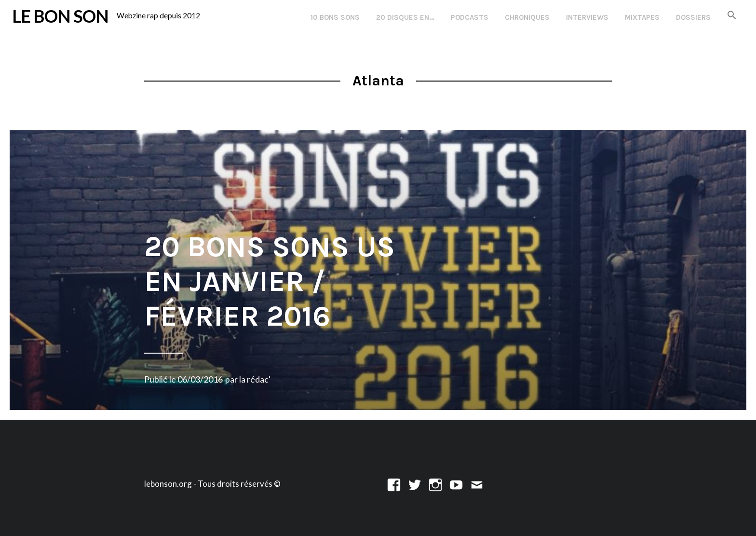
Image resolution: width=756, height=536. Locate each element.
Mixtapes (642, 17)
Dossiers (693, 17)
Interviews (587, 17)
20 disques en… (405, 17)
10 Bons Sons (335, 17)
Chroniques (527, 17)
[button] (732, 16)
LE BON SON (60, 16)
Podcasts (470, 17)
